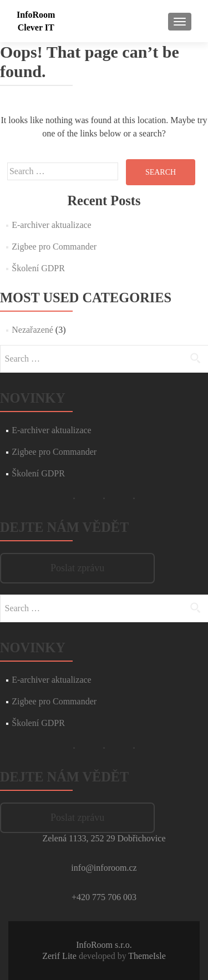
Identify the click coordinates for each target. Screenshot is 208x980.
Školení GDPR (38, 268)
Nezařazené (32, 330)
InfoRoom (36, 15)
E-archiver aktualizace (51, 225)
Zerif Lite (60, 956)
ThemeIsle (147, 956)
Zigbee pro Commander (54, 247)
